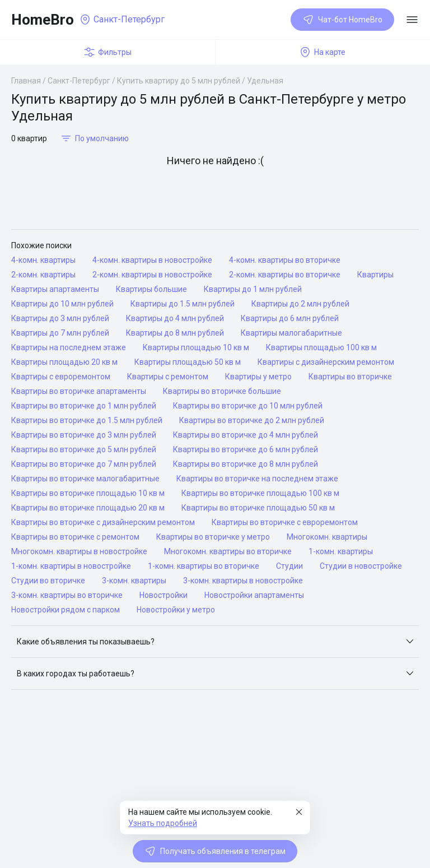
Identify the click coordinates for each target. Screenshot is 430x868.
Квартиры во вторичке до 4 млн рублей (246, 435)
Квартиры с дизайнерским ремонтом (326, 362)
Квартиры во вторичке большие (222, 391)
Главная (26, 81)
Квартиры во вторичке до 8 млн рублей (246, 464)
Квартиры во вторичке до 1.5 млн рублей (87, 420)
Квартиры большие (151, 289)
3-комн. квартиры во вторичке (67, 595)
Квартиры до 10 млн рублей (62, 304)
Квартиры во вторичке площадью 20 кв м (88, 508)
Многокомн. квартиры (327, 537)
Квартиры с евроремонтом (61, 377)
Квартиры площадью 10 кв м (196, 347)
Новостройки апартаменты (254, 595)
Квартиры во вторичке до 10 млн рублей (248, 406)
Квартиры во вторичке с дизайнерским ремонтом (103, 522)
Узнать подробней (163, 823)
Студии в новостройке (361, 566)
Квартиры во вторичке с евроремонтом (285, 522)
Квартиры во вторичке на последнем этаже (257, 479)
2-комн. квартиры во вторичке (285, 275)
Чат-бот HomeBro (342, 20)
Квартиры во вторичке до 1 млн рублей (84, 406)
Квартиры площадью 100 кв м (321, 347)
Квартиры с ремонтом (168, 377)
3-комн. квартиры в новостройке (243, 581)
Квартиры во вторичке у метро (213, 537)
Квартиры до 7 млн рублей (60, 333)
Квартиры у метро (258, 377)
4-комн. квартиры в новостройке (152, 260)
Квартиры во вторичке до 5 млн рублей (84, 449)
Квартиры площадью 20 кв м (64, 362)
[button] (215, 642)
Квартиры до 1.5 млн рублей (183, 304)
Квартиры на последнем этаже (69, 347)
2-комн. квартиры (43, 275)
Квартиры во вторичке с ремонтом (75, 537)
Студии (289, 566)
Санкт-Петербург (79, 81)
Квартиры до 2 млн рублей (300, 304)
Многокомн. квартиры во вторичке (228, 551)
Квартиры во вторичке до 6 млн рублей (246, 449)
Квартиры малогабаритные (291, 333)
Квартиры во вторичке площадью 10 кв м (88, 493)
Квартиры (375, 275)
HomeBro (43, 20)
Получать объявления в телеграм (215, 851)
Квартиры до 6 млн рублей (290, 318)
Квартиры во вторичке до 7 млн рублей (84, 464)
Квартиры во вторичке (350, 377)
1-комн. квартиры (341, 551)
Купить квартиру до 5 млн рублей (179, 81)
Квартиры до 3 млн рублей (60, 318)
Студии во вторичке (48, 581)
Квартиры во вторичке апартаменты (79, 391)
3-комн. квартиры (134, 581)
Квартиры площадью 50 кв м (188, 362)
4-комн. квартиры (43, 260)
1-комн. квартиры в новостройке (71, 566)
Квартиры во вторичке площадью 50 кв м (258, 508)
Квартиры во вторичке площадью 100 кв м (260, 493)
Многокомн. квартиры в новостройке (79, 551)
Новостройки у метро (176, 610)
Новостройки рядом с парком (66, 610)
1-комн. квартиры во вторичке (204, 566)
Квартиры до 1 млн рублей (253, 289)
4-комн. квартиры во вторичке (285, 260)
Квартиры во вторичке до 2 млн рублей (252, 420)
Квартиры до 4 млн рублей (175, 318)
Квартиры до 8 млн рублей (175, 333)
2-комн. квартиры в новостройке (152, 275)
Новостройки (163, 595)
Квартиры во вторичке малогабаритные (85, 479)
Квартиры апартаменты (55, 289)
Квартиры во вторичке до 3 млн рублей (84, 435)
